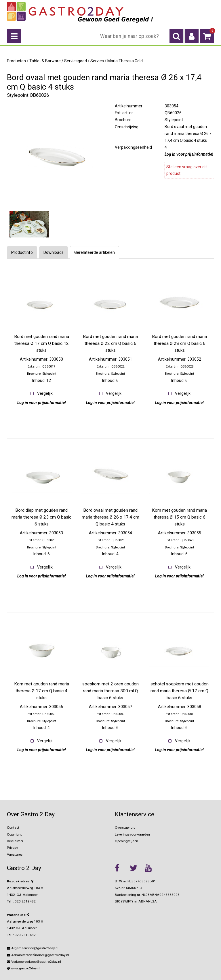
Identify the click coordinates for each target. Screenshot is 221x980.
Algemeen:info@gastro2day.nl (33, 948)
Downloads (54, 252)
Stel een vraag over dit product (187, 170)
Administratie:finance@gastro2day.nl (38, 955)
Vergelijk (45, 393)
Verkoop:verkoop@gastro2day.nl (34, 962)
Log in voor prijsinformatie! (189, 154)
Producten (16, 61)
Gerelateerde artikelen (95, 252)
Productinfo (22, 252)
